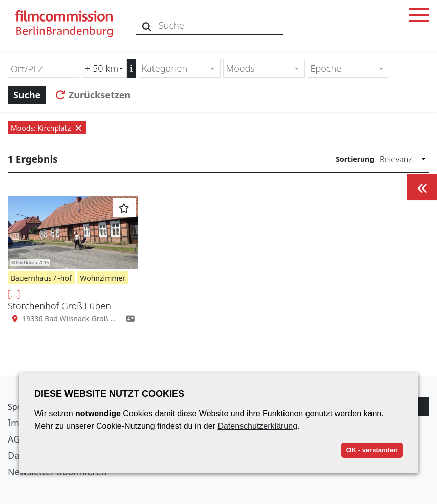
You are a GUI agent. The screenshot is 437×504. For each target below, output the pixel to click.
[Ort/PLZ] (43, 68)
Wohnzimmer (103, 278)
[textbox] (175, 68)
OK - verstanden (372, 450)
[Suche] (147, 25)
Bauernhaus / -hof (41, 278)
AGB (17, 439)
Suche (27, 95)
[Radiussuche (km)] (104, 68)
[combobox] (180, 68)
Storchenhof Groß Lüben (59, 306)
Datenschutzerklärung (257, 426)
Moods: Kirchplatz (47, 128)
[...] (14, 293)
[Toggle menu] (419, 17)
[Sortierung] (403, 159)
